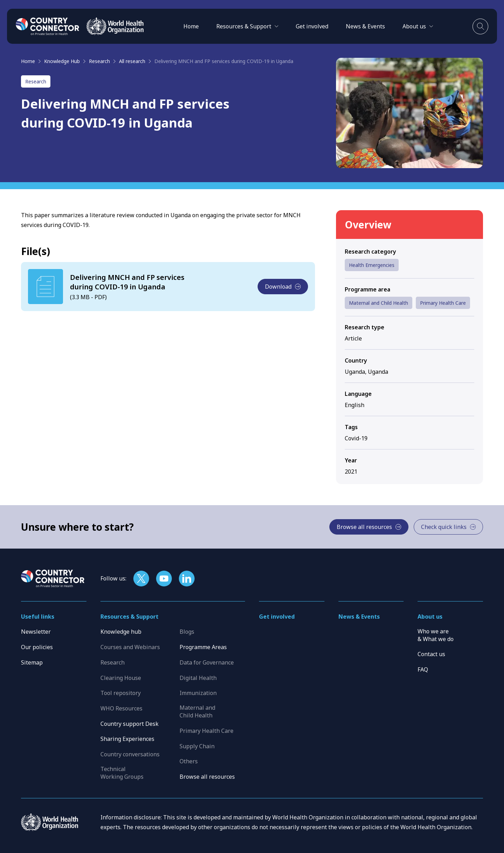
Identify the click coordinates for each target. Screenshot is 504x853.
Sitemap (32, 662)
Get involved (312, 26)
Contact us (431, 654)
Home (191, 26)
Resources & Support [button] (129, 617)
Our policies (37, 647)
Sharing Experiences (127, 739)
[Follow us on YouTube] (164, 579)
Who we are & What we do (436, 635)
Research (99, 61)
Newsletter (36, 632)
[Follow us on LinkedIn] (187, 579)
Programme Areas (203, 647)
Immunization (198, 693)
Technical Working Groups (122, 773)
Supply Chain (197, 746)
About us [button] (430, 617)
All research (132, 61)
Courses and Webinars (130, 647)
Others (189, 761)
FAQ (423, 669)
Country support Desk (129, 724)
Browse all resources (207, 777)
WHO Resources (121, 708)
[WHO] (115, 26)
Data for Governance (207, 662)
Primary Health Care (443, 303)
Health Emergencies (372, 265)
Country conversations (130, 754)
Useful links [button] (38, 617)
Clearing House (121, 678)
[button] (247, 26)
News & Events (365, 26)
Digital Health (198, 678)
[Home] (48, 26)
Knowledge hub (121, 632)
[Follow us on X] (141, 579)
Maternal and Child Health (379, 303)
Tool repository (121, 693)
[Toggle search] (480, 26)
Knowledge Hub (62, 61)
